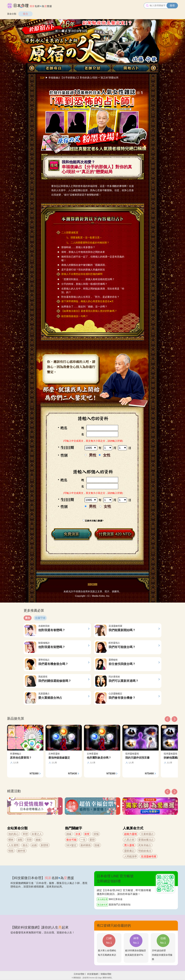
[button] (167, 792)
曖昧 (11, 840)
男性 (93, 455)
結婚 (34, 845)
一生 (83, 840)
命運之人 (37, 834)
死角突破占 (145, 845)
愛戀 (92, 840)
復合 (25, 14)
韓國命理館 (106, 974)
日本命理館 (79, 974)
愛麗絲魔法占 (146, 840)
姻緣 (38, 840)
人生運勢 (14, 845)
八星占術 (129, 840)
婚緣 (69, 834)
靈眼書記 (129, 851)
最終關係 (86, 845)
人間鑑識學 (130, 857)
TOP (42, 78)
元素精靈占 (147, 834)
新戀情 (45, 845)
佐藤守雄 (40, 618)
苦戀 (29, 840)
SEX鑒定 (71, 845)
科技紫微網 (93, 974)
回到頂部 (92, 584)
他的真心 (14, 834)
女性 (107, 455)
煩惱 (96, 834)
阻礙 (97, 845)
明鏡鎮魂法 (145, 851)
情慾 (11, 851)
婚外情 (21, 851)
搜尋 (172, 6)
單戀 (25, 834)
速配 (20, 840)
